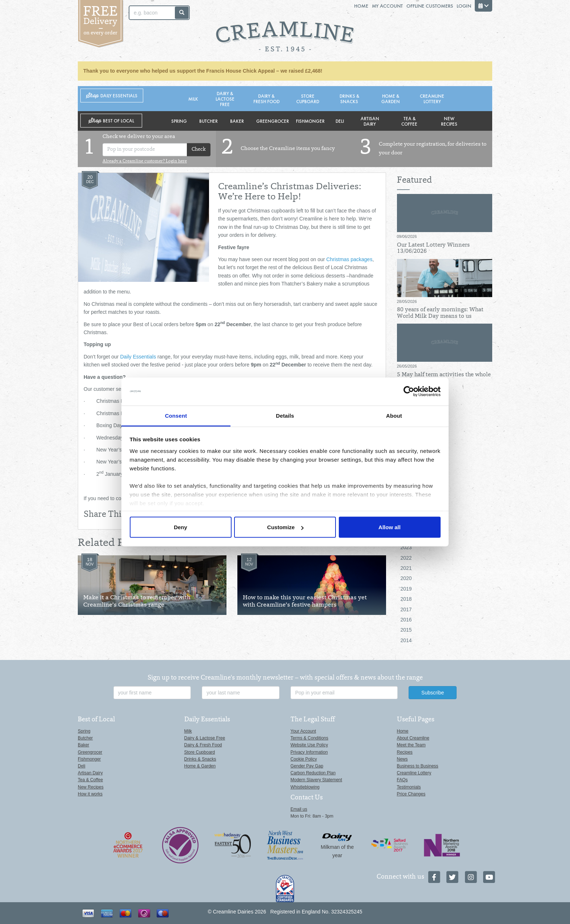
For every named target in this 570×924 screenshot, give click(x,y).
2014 (406, 640)
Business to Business (418, 766)
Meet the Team (411, 745)
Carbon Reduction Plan (313, 773)
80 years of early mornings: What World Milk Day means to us (440, 313)
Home (361, 6)
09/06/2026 (407, 236)
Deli (340, 121)
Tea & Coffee (409, 121)
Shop (112, 96)
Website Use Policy (309, 745)
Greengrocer (273, 121)
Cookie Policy (304, 759)
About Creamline (413, 738)
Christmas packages (350, 259)
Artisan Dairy (370, 121)
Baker (237, 121)
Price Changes (411, 794)
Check (199, 150)
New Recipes (449, 121)
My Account (387, 6)
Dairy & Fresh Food (266, 98)
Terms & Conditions (309, 738)
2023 (406, 547)
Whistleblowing (305, 787)
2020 (406, 578)
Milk (193, 99)
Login (464, 6)
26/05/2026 (407, 366)
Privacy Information (309, 752)
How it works (90, 794)
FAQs (402, 780)
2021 (406, 568)
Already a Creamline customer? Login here (145, 161)
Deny (180, 527)
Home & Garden (391, 98)
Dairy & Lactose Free (225, 99)
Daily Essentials (138, 357)
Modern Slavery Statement (316, 780)
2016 (406, 620)
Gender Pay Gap (307, 766)
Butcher (208, 121)
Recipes (405, 752)
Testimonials (409, 787)
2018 (406, 599)
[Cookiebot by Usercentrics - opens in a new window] (409, 392)
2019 (406, 589)
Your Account (303, 731)
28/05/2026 (407, 301)
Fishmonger (310, 121)
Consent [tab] (176, 415)
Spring (179, 121)
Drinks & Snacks (349, 98)
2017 (406, 609)
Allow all (390, 527)
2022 (406, 558)
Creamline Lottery (432, 98)
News (402, 759)
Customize (285, 527)
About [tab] (394, 415)
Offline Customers (430, 6)
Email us (299, 809)
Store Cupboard (308, 98)
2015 (406, 630)
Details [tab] (285, 415)
